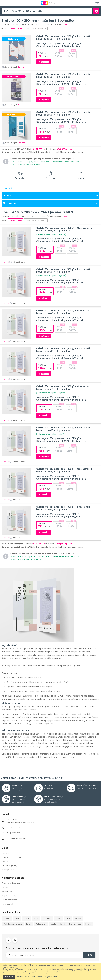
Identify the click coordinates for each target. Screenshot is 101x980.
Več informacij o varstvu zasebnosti (30, 977)
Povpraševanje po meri (11, 883)
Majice (27, 918)
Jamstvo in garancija (10, 865)
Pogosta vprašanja (9, 896)
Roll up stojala (41, 924)
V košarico (44, 62)
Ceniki (63, 924)
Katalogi (78, 918)
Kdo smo (5, 853)
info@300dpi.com (64, 149)
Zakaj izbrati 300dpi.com (12, 857)
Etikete (29, 924)
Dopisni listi (47, 918)
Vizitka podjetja (8, 870)
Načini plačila (7, 891)
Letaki (17, 918)
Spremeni (13, 67)
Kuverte (88, 924)
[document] (50, 971)
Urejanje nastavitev (52, 977)
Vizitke (36, 918)
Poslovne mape (75, 924)
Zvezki (68, 918)
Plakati (59, 918)
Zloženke (7, 918)
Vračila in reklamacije (10, 900)
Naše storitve (7, 861)
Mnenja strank (8, 904)
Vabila (53, 924)
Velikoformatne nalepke (13, 924)
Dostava (5, 887)
